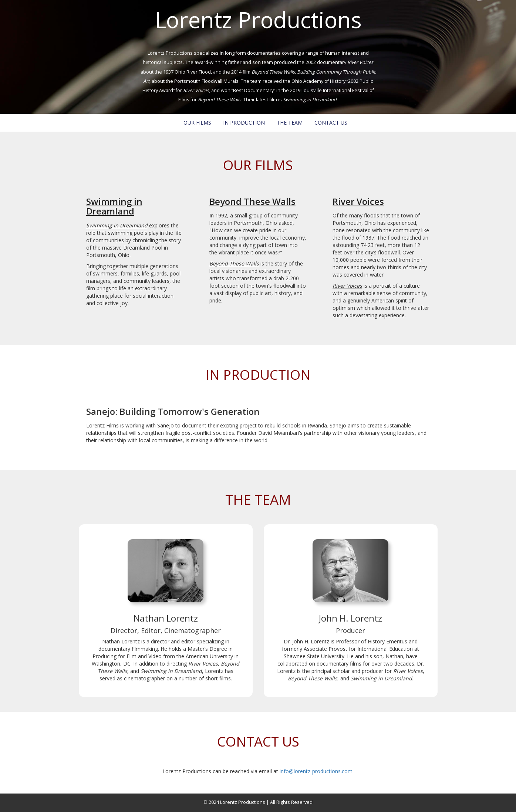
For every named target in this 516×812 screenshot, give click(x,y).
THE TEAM (290, 123)
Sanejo (166, 425)
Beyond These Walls (252, 201)
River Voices (358, 201)
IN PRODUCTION (244, 123)
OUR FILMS (197, 123)
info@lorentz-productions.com (316, 771)
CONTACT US (331, 123)
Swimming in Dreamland (114, 206)
